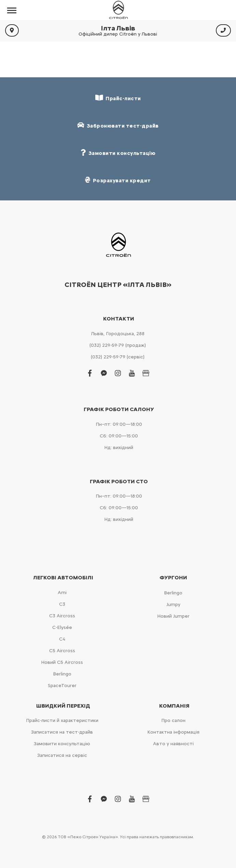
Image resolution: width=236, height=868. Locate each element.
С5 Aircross (62, 651)
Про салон (173, 720)
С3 (62, 604)
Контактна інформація (173, 732)
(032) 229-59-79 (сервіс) (118, 357)
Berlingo (62, 674)
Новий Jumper (173, 616)
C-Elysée (62, 627)
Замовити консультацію (62, 744)
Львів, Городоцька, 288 (118, 334)
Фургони (173, 578)
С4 (62, 639)
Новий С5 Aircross (62, 662)
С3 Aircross (62, 616)
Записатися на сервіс (62, 755)
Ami (62, 593)
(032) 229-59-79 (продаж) (118, 345)
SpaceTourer (62, 686)
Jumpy (173, 604)
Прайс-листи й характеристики (62, 720)
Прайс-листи (118, 98)
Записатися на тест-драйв (62, 732)
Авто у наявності (173, 744)
